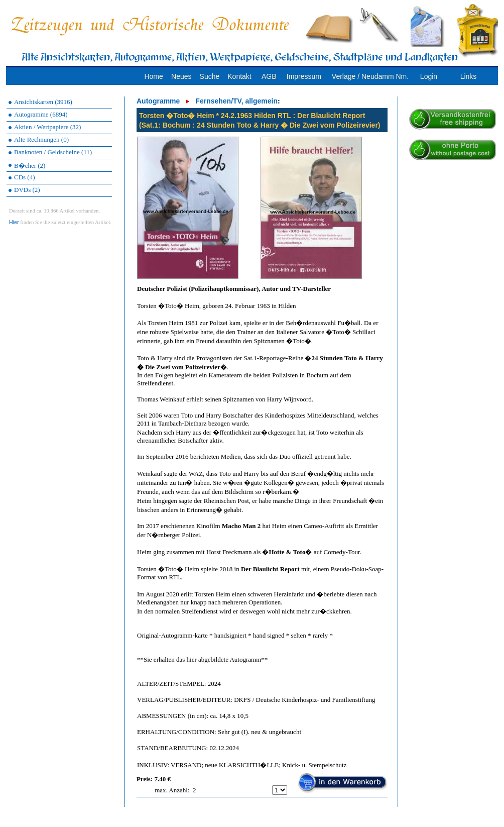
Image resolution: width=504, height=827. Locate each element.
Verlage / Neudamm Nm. (370, 76)
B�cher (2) (30, 166)
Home (153, 76)
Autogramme (158, 101)
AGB (269, 76)
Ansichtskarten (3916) (43, 102)
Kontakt (239, 76)
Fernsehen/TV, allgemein (236, 101)
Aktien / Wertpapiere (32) (47, 127)
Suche (210, 76)
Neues (181, 76)
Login (429, 76)
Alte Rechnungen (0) (41, 139)
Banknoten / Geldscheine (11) (53, 152)
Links (469, 76)
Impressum (304, 76)
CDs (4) (25, 177)
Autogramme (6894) (41, 114)
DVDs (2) (27, 190)
